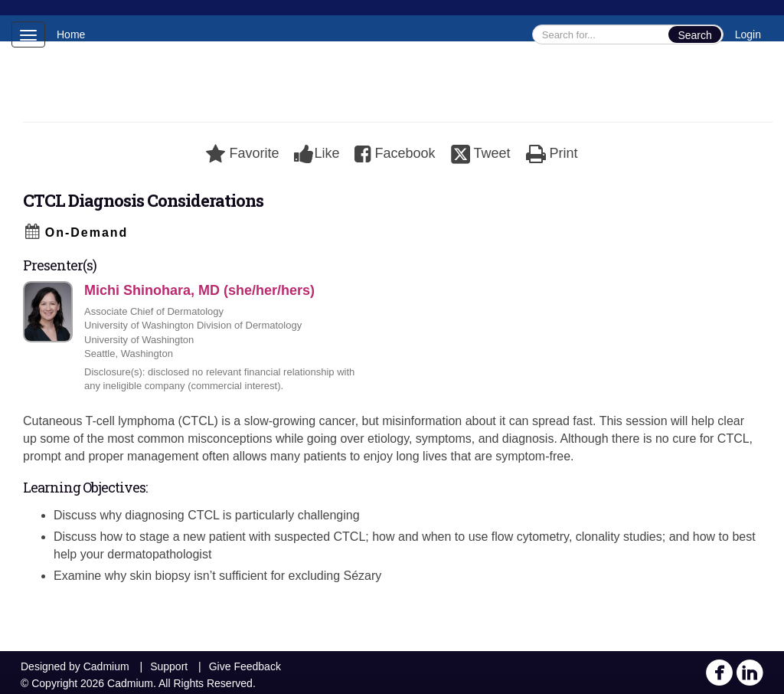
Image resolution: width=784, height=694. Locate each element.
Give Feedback (245, 666)
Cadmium (106, 666)
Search (694, 35)
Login (748, 34)
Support (169, 666)
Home (71, 34)
